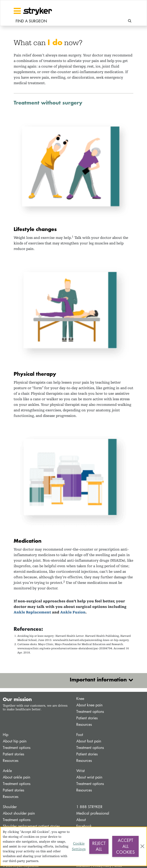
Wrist (80, 771)
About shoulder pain (19, 813)
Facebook (84, 826)
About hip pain (15, 741)
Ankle (7, 771)
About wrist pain (89, 777)
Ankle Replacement (32, 612)
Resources (84, 725)
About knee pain (89, 705)
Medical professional (93, 813)
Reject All (99, 846)
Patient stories (87, 718)
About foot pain (89, 741)
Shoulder (10, 807)
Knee (80, 699)
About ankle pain (16, 777)
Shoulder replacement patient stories (31, 826)
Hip (6, 735)
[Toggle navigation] (17, 11)
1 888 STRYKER (89, 807)
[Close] (142, 846)
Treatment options (90, 712)
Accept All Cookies (125, 846)
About (81, 820)
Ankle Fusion (73, 612)
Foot (80, 735)
